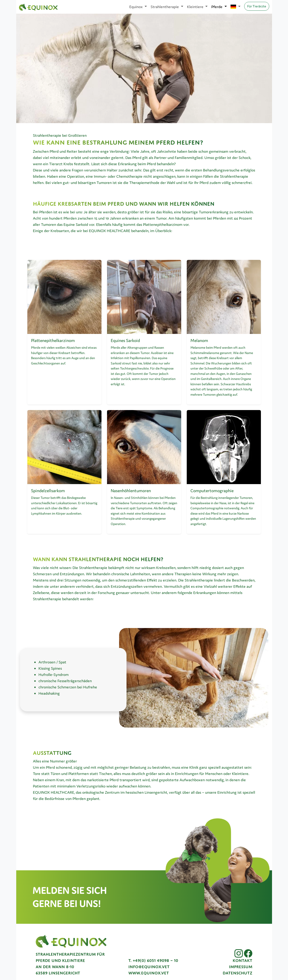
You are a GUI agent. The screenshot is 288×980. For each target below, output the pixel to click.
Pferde (217, 7)
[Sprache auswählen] (236, 7)
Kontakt (242, 961)
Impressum (241, 967)
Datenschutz (237, 973)
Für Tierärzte (257, 6)
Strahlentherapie (165, 7)
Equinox (136, 7)
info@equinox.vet (149, 967)
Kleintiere (196, 7)
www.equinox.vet (149, 973)
